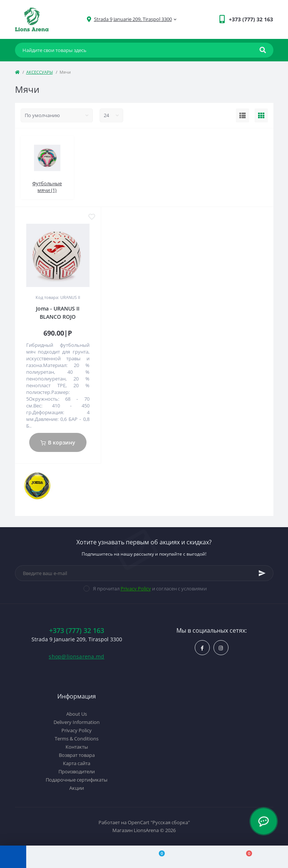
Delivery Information (77, 722)
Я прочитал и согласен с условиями (150, 589)
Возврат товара (77, 755)
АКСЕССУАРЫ (40, 72)
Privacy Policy (136, 589)
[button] (133, 19)
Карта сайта (77, 763)
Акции (77, 788)
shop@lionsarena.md (76, 656)
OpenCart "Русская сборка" (159, 822)
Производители (77, 771)
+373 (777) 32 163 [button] (77, 631)
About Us (77, 714)
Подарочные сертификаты (77, 780)
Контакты (77, 747)
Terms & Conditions (77, 739)
